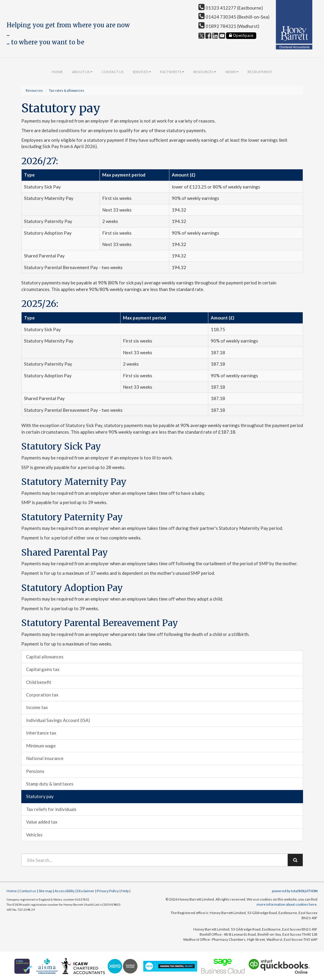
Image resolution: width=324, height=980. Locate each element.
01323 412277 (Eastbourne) (231, 8)
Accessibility (65, 891)
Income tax (37, 707)
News (232, 72)
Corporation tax (42, 695)
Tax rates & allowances (67, 90)
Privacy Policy (108, 891)
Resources (205, 72)
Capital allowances (45, 657)
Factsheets (172, 72)
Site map (45, 891)
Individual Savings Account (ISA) (58, 720)
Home (57, 72)
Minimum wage (41, 746)
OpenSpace (241, 35)
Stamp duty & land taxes (50, 784)
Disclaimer (86, 891)
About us (82, 72)
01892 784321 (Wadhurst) (229, 26)
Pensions (35, 771)
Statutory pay (40, 796)
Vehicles (34, 835)
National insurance (45, 758)
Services (142, 72)
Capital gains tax (43, 669)
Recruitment (260, 72)
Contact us (113, 72)
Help (125, 891)
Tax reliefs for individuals (51, 809)
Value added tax (42, 822)
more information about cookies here (287, 904)
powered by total (295, 891)
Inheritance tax (41, 733)
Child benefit (39, 682)
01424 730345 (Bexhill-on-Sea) (234, 17)
